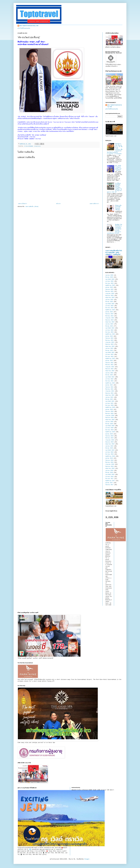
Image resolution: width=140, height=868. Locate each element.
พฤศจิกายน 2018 (110, 456)
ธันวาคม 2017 (109, 479)
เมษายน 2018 (109, 471)
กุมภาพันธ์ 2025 (110, 304)
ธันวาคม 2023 (109, 332)
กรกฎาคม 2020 (110, 416)
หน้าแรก (58, 204)
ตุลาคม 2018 (109, 458)
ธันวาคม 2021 (109, 381)
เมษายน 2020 (109, 422)
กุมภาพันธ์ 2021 (110, 401)
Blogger (87, 859)
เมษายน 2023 (109, 348)
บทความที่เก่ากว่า (94, 204)
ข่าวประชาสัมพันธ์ (29, 146)
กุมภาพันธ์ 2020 (110, 426)
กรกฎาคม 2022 (110, 367)
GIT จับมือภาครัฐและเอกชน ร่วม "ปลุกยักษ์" (118, 168)
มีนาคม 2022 (109, 375)
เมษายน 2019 (109, 446)
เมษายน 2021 (109, 397)
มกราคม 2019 (109, 452)
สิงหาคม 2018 (109, 462)
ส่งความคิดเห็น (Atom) (32, 207)
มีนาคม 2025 (109, 302)
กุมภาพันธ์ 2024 (110, 328)
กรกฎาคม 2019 (110, 440)
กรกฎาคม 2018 (110, 464)
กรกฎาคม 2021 (110, 391)
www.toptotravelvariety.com (29, 26)
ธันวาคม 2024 (109, 308)
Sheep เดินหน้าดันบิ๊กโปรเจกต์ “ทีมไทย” (118, 208)
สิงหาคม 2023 (109, 340)
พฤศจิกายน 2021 (110, 383)
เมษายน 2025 (109, 300)
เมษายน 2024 (109, 324)
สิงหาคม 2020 (109, 414)
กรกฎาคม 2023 (110, 342)
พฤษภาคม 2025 (110, 298)
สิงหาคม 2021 (109, 389)
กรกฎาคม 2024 (110, 318)
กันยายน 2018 (109, 460)
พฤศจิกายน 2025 (110, 285)
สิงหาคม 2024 (109, 316)
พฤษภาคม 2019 (110, 444)
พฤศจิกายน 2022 (110, 359)
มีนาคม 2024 (109, 326)
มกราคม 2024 (109, 330)
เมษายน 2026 (109, 275)
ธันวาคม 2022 (109, 357)
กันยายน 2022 (109, 363)
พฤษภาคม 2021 (110, 395)
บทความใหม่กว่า (23, 204)
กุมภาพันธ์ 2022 (110, 377)
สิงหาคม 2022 (109, 365)
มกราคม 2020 (109, 428)
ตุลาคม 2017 (109, 483)
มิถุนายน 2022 (109, 369)
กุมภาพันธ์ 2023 (110, 353)
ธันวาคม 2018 (109, 454)
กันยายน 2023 (109, 338)
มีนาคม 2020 (109, 424)
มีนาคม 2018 (109, 473)
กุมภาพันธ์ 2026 (110, 279)
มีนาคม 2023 (109, 351)
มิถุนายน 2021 (109, 393)
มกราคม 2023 (109, 355)
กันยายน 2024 (109, 314)
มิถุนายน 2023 (109, 344)
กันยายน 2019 (109, 436)
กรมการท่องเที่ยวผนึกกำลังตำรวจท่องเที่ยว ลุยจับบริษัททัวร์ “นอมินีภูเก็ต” (114, 253)
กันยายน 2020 (109, 412)
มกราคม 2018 (109, 477)
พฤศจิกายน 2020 (110, 407)
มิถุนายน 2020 (109, 418)
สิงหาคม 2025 (109, 291)
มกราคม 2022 (109, 379)
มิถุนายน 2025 (109, 296)
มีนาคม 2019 (109, 448)
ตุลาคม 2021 (109, 385)
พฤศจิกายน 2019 (110, 432)
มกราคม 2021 (109, 403)
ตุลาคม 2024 (109, 312)
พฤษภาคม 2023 (110, 346)
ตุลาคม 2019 (109, 434)
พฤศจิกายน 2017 (110, 481)
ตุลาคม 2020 (109, 410)
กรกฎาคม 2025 (110, 294)
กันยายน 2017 (109, 485)
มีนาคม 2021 (109, 399)
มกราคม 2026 (109, 281)
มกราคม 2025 (109, 306)
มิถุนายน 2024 (109, 320)
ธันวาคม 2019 (109, 430)
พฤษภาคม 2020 (110, 420)
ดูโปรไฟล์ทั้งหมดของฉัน (24, 28)
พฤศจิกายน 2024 (110, 310)
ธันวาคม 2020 (109, 405)
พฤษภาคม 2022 (110, 371)
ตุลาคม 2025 (109, 287)
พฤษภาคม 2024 (110, 322)
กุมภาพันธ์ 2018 (110, 475)
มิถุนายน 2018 (109, 466)
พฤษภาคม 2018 (110, 468)
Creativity (37, 146)
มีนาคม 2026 (109, 277)
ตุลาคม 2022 (109, 361)
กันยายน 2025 (109, 289)
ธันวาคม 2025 (109, 283)
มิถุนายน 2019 (109, 442)
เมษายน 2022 (109, 373)
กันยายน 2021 (109, 387)
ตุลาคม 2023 (109, 336)
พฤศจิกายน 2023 (110, 334)
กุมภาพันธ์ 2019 (110, 450)
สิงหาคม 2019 (109, 438)
